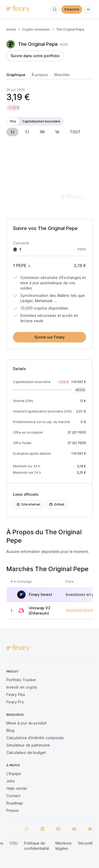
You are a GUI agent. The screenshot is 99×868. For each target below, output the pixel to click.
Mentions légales (63, 846)
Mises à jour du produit (26, 723)
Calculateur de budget (26, 752)
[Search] (55, 9)
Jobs (11, 781)
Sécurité (85, 843)
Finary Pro (15, 702)
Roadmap (15, 803)
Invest (11, 29)
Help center (17, 788)
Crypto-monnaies (36, 29)
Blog (10, 730)
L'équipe (14, 774)
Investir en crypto (22, 687)
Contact (13, 796)
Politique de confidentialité (37, 846)
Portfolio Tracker (21, 680)
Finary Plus (16, 695)
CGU (14, 843)
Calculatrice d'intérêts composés (35, 738)
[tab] (16, 76)
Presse (12, 810)
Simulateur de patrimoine (28, 745)
